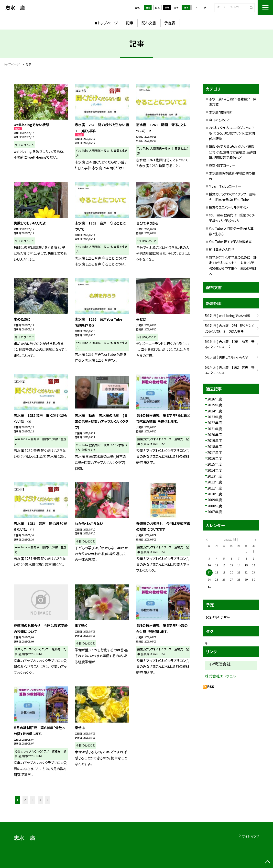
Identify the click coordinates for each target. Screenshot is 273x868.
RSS (211, 686)
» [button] (48, 800)
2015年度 (215, 464)
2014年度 (215, 470)
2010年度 (215, 494)
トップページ (108, 23)
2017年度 (215, 452)
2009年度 (215, 500)
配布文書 (149, 23)
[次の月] (255, 539)
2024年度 (215, 411)
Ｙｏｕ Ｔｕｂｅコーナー (225, 186)
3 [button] (33, 800)
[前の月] (207, 539)
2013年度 (215, 476)
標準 (186, 8)
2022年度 (215, 423)
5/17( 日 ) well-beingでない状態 (228, 316)
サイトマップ (251, 836)
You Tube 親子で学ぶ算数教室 (230, 242)
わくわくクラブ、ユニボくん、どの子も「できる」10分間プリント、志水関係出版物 (232, 133)
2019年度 (215, 440)
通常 (148, 8)
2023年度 (215, 417)
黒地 (167, 8)
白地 (157, 8)
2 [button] (25, 800)
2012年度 (215, 482)
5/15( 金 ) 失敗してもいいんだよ (227, 357)
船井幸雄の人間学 (222, 249)
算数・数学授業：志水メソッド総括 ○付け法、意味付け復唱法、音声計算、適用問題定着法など (233, 152)
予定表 (170, 23)
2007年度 (215, 512)
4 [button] (40, 800)
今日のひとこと (219, 120)
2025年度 (215, 405)
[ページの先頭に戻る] (268, 863)
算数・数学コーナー (222, 165)
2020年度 (215, 434)
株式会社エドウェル (220, 676)
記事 (130, 23)
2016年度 (215, 458)
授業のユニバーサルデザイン (228, 207)
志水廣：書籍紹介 (221, 112)
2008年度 (215, 506)
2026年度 (215, 399)
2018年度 (215, 446)
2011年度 (215, 488)
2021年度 (215, 429)
